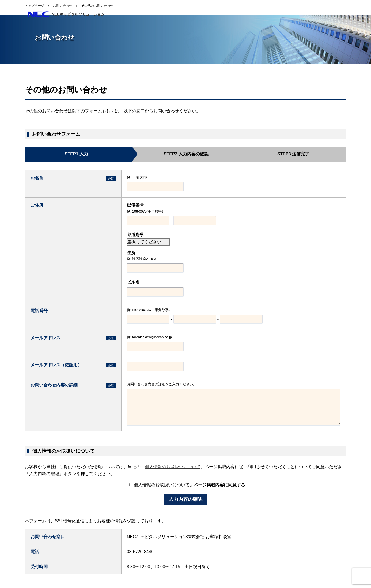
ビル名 (133, 282)
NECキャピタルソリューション (78, 14)
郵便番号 (135, 205)
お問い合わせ (63, 6)
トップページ (35, 6)
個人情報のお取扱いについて (173, 467)
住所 (131, 253)
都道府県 (135, 235)
